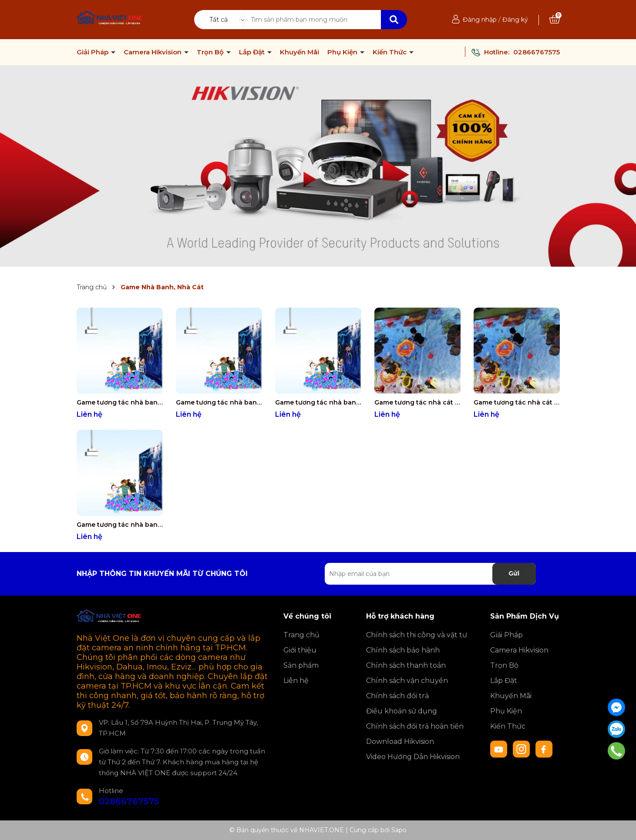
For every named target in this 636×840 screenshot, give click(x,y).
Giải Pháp (93, 52)
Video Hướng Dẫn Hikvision (413, 757)
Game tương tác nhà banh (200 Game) (219, 402)
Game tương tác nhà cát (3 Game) (417, 402)
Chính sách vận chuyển (407, 681)
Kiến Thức (390, 52)
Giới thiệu (300, 650)
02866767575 (537, 52)
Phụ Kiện (343, 52)
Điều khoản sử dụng (402, 711)
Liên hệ (296, 681)
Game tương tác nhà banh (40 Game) (120, 525)
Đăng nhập (480, 20)
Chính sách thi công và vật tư (417, 635)
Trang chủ (301, 635)
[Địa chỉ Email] (430, 574)
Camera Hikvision (153, 52)
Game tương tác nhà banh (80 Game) (318, 402)
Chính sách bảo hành (403, 650)
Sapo (399, 830)
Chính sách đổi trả (397, 696)
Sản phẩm (301, 665)
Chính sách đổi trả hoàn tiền (415, 726)
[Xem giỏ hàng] (555, 20)
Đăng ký (515, 20)
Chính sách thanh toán (406, 665)
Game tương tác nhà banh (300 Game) (120, 402)
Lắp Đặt (253, 52)
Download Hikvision (400, 741)
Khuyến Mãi (299, 52)
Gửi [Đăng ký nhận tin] (514, 573)
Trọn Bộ (211, 52)
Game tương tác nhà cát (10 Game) (517, 402)
